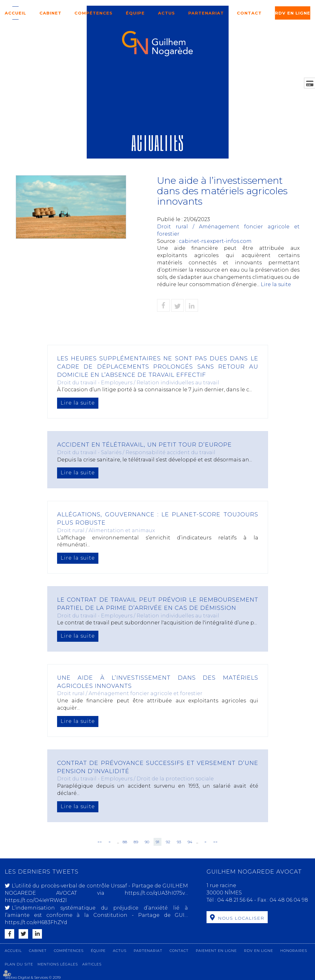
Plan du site (19, 964)
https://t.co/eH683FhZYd (36, 922)
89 (136, 842)
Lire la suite (276, 284)
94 (190, 842)
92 (168, 842)
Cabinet (50, 13)
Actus (166, 13)
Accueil (15, 13)
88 (125, 842)
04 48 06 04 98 (289, 900)
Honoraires (294, 951)
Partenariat (206, 13)
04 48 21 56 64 (236, 900)
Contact (249, 13)
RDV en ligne (293, 13)
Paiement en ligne (216, 951)
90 (147, 842)
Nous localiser (241, 918)
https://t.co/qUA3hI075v (155, 893)
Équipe (135, 13)
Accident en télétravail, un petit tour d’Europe (144, 445)
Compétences (93, 13)
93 (179, 842)
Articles (92, 964)
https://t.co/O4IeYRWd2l (36, 900)
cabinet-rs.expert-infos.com (215, 241)
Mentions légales (58, 964)
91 (157, 842)
